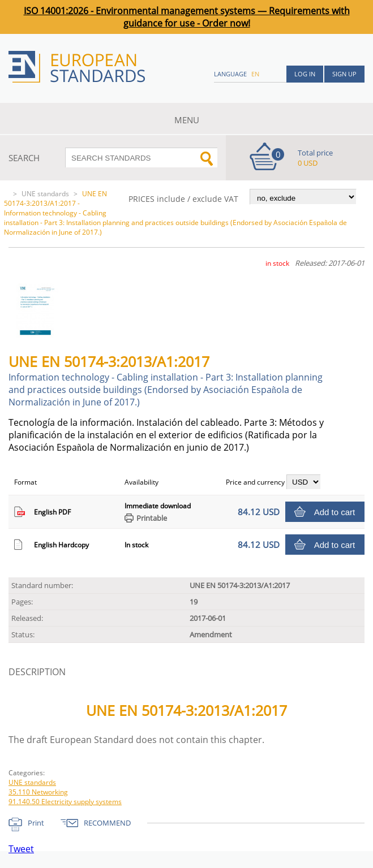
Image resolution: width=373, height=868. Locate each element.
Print (36, 823)
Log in (305, 74)
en (255, 74)
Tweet (21, 849)
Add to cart (335, 512)
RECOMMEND (107, 823)
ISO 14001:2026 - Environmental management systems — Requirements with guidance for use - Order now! (187, 17)
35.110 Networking (38, 792)
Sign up (344, 74)
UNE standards (45, 194)
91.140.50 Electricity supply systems (65, 802)
